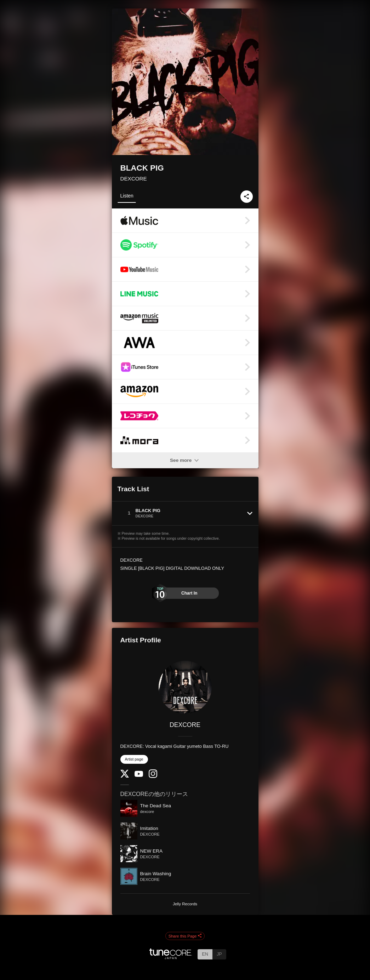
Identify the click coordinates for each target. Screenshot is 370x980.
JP (219, 954)
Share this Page (185, 936)
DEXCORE (134, 179)
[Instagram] (153, 776)
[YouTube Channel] (139, 775)
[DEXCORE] (185, 687)
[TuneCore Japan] (171, 957)
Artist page (134, 759)
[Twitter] (125, 776)
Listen (127, 196)
